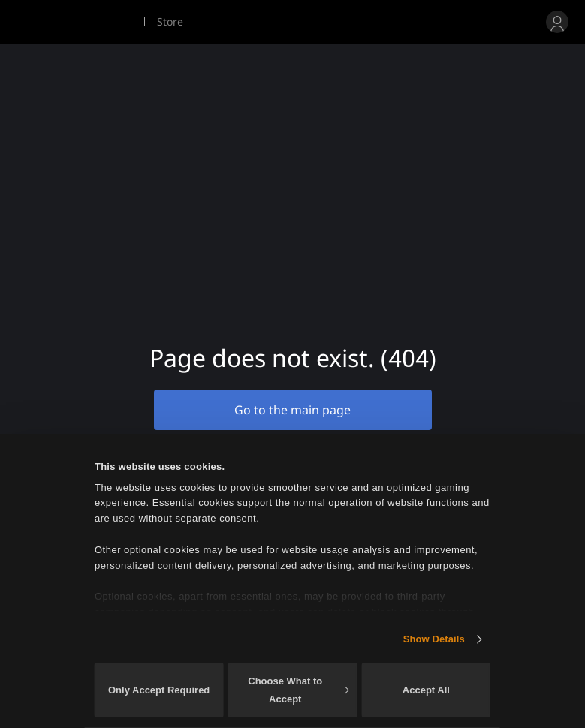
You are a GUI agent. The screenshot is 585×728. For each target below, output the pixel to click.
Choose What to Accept (298, 690)
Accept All (426, 690)
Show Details (434, 639)
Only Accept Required (159, 690)
